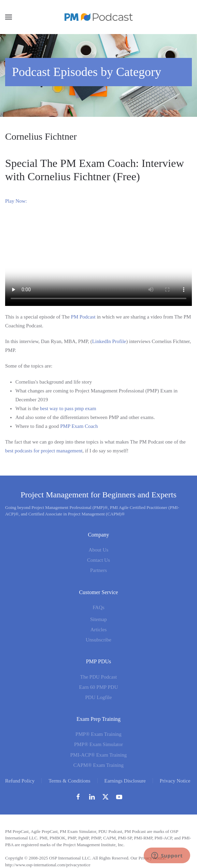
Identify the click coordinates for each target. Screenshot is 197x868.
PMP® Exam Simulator (98, 744)
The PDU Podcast (99, 677)
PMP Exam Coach (79, 426)
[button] (9, 17)
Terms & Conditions (69, 781)
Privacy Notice (175, 781)
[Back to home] (99, 17)
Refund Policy (20, 781)
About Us (99, 550)
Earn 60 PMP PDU (98, 687)
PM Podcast (83, 317)
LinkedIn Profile (109, 341)
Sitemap (98, 619)
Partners (98, 570)
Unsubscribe (98, 640)
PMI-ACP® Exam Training (99, 755)
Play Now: (16, 201)
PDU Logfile (99, 697)
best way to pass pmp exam (68, 408)
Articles (98, 630)
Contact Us (98, 560)
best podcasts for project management (44, 451)
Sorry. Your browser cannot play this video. (98, 259)
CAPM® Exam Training (98, 765)
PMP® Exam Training (98, 734)
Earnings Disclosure (125, 781)
